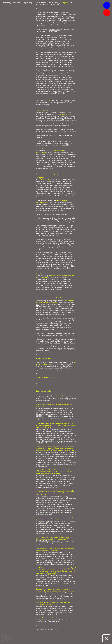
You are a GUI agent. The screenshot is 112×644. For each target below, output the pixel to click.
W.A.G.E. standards (53, 343)
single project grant (43, 585)
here (37, 305)
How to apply (6, 3)
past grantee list (54, 30)
